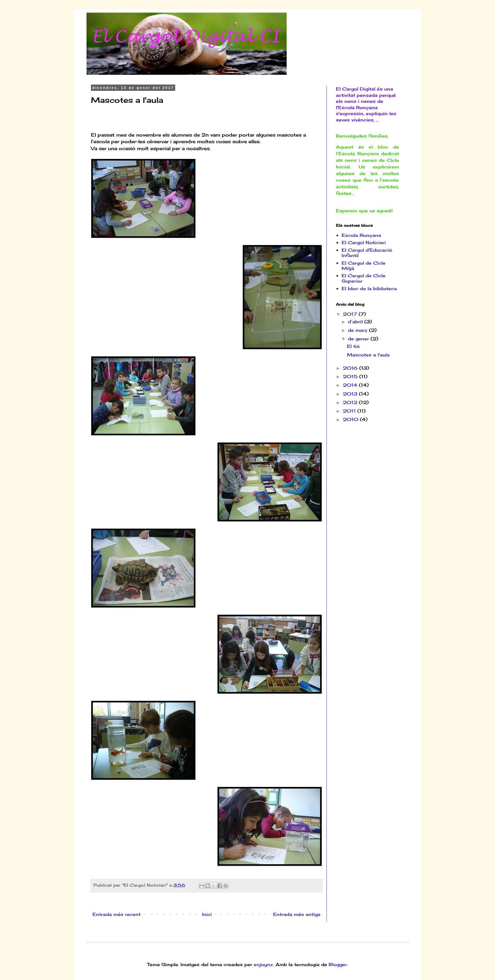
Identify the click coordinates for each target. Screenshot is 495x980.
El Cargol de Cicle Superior (364, 278)
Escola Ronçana (361, 235)
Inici (207, 914)
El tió (353, 346)
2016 (351, 368)
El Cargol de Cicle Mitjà (364, 266)
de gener (359, 339)
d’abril (356, 322)
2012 (351, 402)
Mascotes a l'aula (368, 355)
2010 (351, 419)
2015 (351, 376)
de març (358, 330)
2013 (351, 394)
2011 (350, 411)
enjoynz (263, 964)
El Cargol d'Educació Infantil (367, 253)
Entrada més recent (116, 914)
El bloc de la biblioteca (369, 288)
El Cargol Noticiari (364, 242)
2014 (351, 385)
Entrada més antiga (297, 914)
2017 (351, 314)
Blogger (338, 964)
